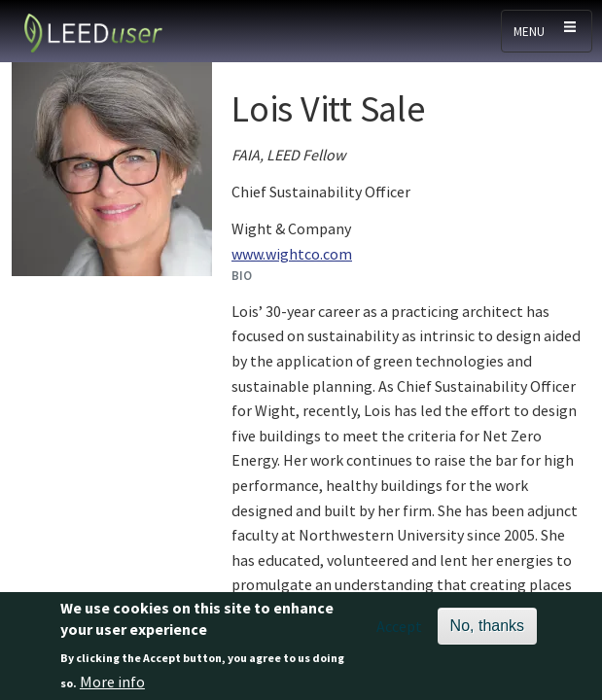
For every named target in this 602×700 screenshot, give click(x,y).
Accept (399, 632)
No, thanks (487, 631)
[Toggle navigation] (547, 31)
